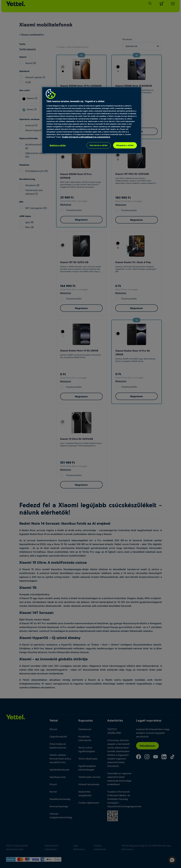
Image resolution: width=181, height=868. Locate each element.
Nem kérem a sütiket (99, 145)
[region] (92, 120)
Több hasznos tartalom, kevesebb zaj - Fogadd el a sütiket (75, 101)
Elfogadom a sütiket (125, 145)
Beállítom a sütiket (58, 145)
